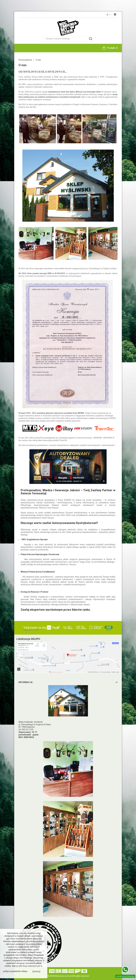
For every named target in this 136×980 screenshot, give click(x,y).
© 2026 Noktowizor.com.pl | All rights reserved (68, 976)
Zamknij (36, 971)
